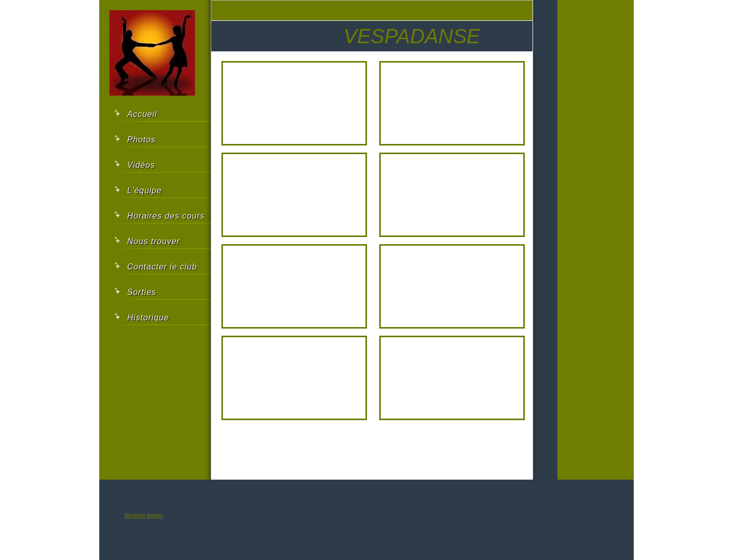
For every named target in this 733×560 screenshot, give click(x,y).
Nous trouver (154, 241)
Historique (148, 318)
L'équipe (145, 190)
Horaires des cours (166, 216)
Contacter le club (162, 267)
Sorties (142, 292)
